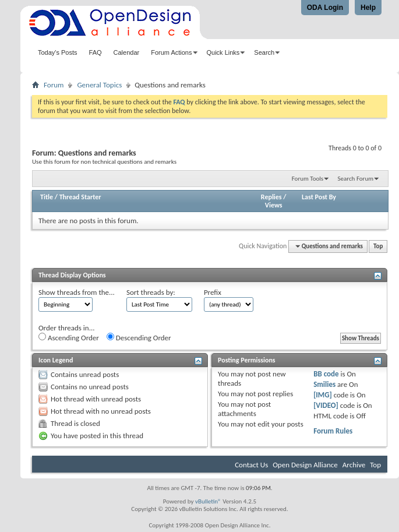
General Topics (99, 85)
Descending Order (139, 337)
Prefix (213, 292)
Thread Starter (80, 197)
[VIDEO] (326, 405)
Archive (354, 465)
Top (378, 246)
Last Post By (319, 197)
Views (274, 205)
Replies (271, 197)
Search (264, 52)
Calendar (127, 52)
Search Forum (356, 179)
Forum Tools (308, 179)
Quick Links (223, 52)
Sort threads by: (151, 292)
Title (47, 197)
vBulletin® (208, 501)
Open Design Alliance (305, 465)
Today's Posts (58, 52)
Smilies (324, 384)
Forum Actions (171, 52)
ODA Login (325, 8)
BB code (326, 374)
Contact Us (251, 465)
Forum (54, 85)
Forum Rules (333, 431)
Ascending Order (69, 337)
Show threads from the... (77, 292)
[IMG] (323, 395)
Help (368, 8)
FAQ (96, 52)
